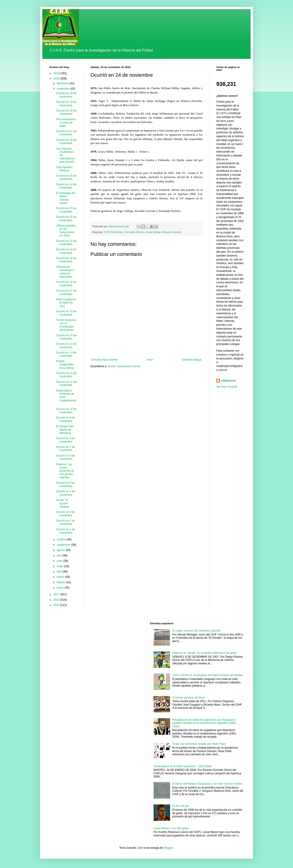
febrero (61, 582)
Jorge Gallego (154, 232)
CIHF (107, 232)
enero (61, 588)
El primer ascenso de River (189, 698)
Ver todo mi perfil (227, 387)
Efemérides (117, 232)
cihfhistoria (228, 381)
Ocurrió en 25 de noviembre (66, 177)
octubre (62, 539)
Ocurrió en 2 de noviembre (66, 522)
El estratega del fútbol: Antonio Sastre (66, 198)
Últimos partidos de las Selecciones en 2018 (66, 231)
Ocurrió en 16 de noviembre (66, 313)
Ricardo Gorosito (172, 232)
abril (60, 572)
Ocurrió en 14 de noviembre (66, 345)
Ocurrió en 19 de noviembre (66, 260)
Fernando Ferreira (135, 232)
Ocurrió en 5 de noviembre (66, 485)
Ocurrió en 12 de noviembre (66, 375)
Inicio (150, 360)
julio (60, 556)
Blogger (168, 848)
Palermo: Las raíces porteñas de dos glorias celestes (65, 471)
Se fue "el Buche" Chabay (62, 503)
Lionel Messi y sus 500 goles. (172, 828)
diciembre (63, 83)
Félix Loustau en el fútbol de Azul (66, 303)
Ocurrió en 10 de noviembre (66, 411)
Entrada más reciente (105, 360)
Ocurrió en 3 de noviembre (66, 514)
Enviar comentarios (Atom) (124, 366)
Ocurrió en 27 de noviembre (66, 133)
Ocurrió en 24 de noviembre (66, 186)
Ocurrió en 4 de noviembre (66, 493)
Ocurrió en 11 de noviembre (66, 383)
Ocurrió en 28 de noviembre (66, 112)
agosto (61, 550)
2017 (57, 594)
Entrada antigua (192, 360)
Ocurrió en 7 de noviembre (66, 449)
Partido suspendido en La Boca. (65, 365)
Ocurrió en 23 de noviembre (66, 210)
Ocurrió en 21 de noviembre (66, 243)
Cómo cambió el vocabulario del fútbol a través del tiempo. (208, 675)
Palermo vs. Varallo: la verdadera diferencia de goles (204, 653)
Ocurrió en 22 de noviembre (66, 219)
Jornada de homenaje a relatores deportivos (65, 272)
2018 (57, 79)
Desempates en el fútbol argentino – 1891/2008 (183, 766)
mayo (61, 566)
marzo (61, 577)
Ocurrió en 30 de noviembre (66, 95)
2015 (57, 605)
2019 (57, 73)
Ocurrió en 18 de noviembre (66, 284)
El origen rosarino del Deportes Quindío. (197, 631)
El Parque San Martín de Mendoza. (65, 430)
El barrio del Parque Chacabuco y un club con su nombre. (207, 784)
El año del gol (180, 806)
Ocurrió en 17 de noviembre (66, 292)
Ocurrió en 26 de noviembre (66, 142)
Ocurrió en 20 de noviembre (66, 251)
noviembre (64, 89)
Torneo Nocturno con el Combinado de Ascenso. (66, 325)
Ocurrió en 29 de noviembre (66, 104)
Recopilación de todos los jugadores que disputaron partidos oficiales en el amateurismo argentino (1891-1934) (205, 723)
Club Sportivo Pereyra (64, 169)
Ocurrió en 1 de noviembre (66, 531)
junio (60, 561)
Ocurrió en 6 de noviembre (66, 457)
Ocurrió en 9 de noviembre (66, 419)
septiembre (64, 545)
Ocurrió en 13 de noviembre (66, 354)
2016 (57, 600)
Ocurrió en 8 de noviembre (66, 440)
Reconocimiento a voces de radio (66, 123)
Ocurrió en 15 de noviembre (66, 337)
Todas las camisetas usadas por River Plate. (199, 744)
